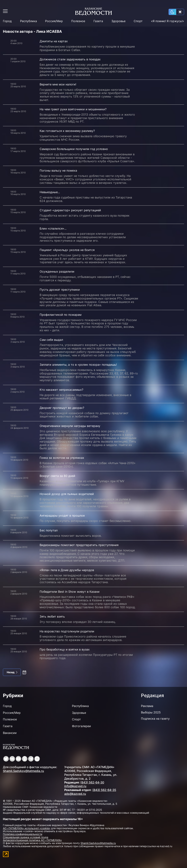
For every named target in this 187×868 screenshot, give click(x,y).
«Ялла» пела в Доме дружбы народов (67, 570)
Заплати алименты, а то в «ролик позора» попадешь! (78, 365)
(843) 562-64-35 (104, 790)
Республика (28, 21)
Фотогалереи (81, 726)
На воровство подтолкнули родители (67, 631)
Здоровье (118, 21)
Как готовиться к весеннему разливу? (67, 131)
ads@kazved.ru (75, 794)
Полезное (78, 21)
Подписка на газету (155, 719)
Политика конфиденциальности (23, 834)
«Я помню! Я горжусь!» (168, 21)
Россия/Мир (54, 21)
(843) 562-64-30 (92, 782)
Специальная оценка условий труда (26, 837)
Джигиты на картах (54, 41)
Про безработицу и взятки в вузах (65, 649)
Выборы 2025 (151, 712)
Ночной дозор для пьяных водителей (67, 494)
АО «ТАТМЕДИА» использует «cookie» (27, 828)
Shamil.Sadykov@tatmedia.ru (23, 771)
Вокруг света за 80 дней (57, 476)
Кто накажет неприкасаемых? (61, 390)
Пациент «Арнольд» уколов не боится (67, 250)
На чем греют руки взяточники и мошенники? (73, 109)
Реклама (147, 706)
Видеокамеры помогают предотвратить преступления (79, 545)
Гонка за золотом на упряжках (62, 458)
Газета (98, 21)
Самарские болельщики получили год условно (74, 149)
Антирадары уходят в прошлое (62, 515)
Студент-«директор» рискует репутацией (70, 210)
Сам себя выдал (51, 340)
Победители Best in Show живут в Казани (70, 592)
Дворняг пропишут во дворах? (62, 408)
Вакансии (10, 733)
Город (7, 21)
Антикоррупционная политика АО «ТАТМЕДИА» (32, 840)
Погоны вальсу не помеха (58, 170)
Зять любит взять (52, 616)
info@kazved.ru (75, 786)
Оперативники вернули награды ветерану (70, 426)
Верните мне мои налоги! (58, 84)
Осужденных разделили (57, 271)
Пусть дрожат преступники (60, 290)
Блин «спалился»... (53, 228)
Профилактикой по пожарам (61, 315)
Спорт (138, 21)
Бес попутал (49, 530)
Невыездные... (50, 192)
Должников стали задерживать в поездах (70, 59)
